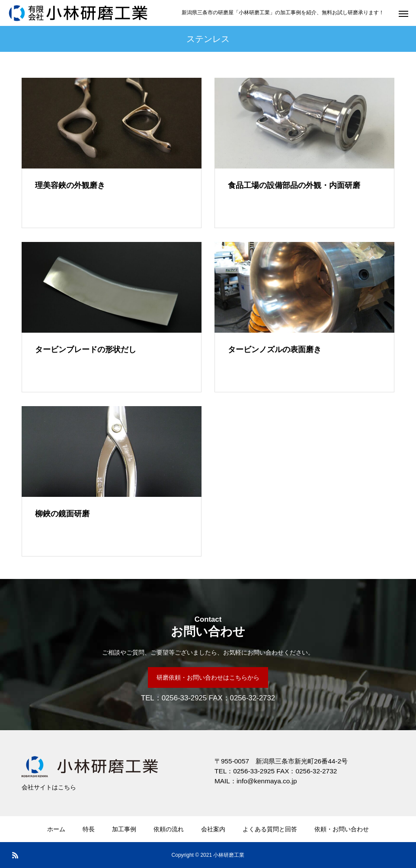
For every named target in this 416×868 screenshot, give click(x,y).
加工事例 (124, 829)
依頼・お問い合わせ (342, 829)
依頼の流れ (169, 829)
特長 (89, 829)
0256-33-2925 (184, 698)
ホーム (56, 829)
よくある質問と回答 (270, 829)
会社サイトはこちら (49, 787)
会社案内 (213, 829)
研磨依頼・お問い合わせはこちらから (208, 677)
